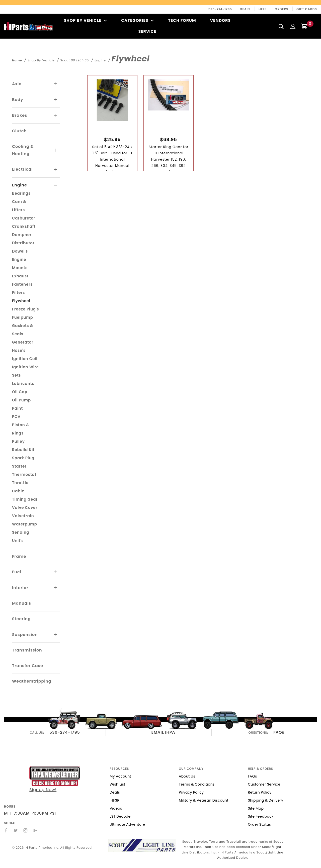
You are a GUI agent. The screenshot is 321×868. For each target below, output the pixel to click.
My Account (120, 776)
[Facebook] (6, 830)
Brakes (20, 115)
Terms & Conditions (197, 784)
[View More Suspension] (55, 635)
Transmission (27, 650)
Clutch (19, 131)
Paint (17, 408)
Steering (21, 619)
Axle (17, 84)
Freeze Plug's (25, 309)
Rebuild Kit (23, 450)
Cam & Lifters (19, 206)
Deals (245, 9)
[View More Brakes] (55, 116)
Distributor (23, 243)
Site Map (256, 808)
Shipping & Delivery (265, 800)
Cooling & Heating (23, 150)
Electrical (22, 169)
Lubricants (23, 384)
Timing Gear (25, 499)
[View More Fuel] (55, 572)
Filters (18, 293)
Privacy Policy (191, 792)
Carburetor (24, 218)
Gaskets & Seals (23, 330)
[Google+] (35, 830)
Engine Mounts (20, 264)
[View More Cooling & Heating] (55, 150)
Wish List (117, 784)
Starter (19, 466)
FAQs (279, 732)
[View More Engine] (56, 185)
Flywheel (21, 301)
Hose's (19, 350)
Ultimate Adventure (127, 824)
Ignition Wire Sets (25, 371)
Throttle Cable (20, 487)
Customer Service (264, 784)
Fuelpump (23, 317)
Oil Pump (21, 400)
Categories (138, 20)
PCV (16, 417)
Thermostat (24, 474)
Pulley (18, 441)
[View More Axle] (55, 84)
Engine (20, 185)
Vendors (220, 20)
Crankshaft (24, 226)
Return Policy (260, 792)
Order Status (259, 824)
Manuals (22, 603)
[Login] (293, 26)
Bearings (21, 193)
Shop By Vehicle (86, 20)
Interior (20, 588)
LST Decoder (121, 816)
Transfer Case (28, 666)
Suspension (25, 635)
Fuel (17, 572)
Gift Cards (307, 9)
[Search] (281, 26)
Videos (116, 808)
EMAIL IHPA (163, 732)
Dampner (22, 235)
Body (18, 100)
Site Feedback (261, 816)
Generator (23, 342)
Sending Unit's (21, 536)
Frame (19, 556)
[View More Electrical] (55, 170)
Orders (282, 9)
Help (263, 9)
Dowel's (20, 251)
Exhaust (20, 276)
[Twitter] (16, 830)
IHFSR (114, 800)
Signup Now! (55, 779)
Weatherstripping (32, 681)
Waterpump (25, 524)
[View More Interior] (55, 588)
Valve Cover (25, 508)
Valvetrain (23, 516)
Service (147, 31)
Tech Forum (182, 20)
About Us (187, 776)
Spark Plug (23, 458)
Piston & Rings (21, 429)
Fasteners (22, 284)
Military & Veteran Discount (204, 800)
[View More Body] (55, 100)
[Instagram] (26, 830)
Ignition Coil (25, 359)
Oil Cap (20, 392)
